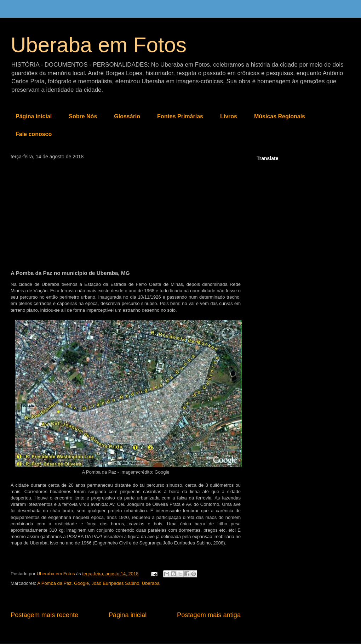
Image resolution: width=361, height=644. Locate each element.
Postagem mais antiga (209, 615)
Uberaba (151, 583)
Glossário (127, 116)
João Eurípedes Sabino (115, 583)
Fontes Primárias (180, 116)
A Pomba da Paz (54, 583)
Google (81, 583)
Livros (229, 116)
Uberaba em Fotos (99, 45)
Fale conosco (34, 134)
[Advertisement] (126, 213)
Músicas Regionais (280, 116)
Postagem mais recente (44, 615)
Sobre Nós (83, 116)
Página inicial (34, 116)
